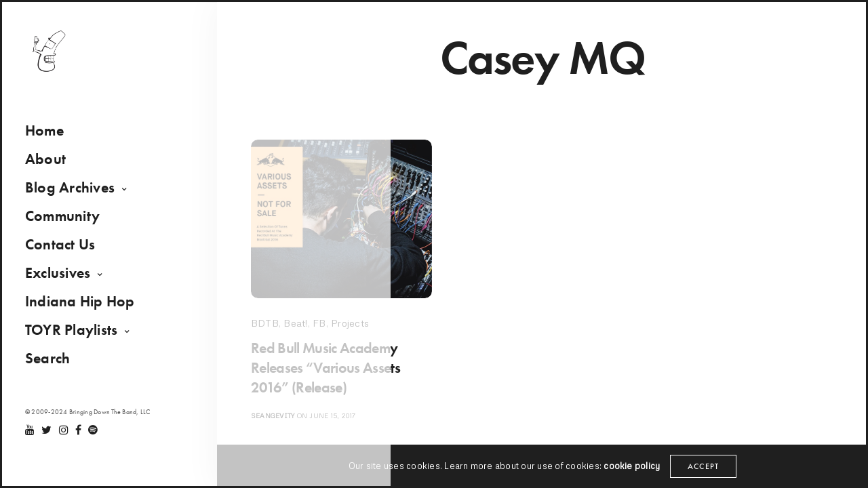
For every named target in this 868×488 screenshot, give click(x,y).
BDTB (265, 323)
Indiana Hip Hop (85, 307)
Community (68, 222)
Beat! (295, 323)
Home (50, 137)
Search (53, 364)
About (51, 165)
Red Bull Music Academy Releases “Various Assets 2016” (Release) (334, 370)
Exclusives (63, 279)
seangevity (273, 420)
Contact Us (65, 250)
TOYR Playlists (77, 336)
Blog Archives (75, 194)
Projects (350, 323)
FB (319, 323)
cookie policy (630, 466)
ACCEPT (705, 466)
